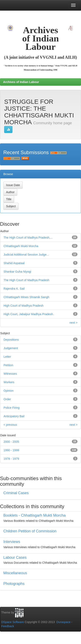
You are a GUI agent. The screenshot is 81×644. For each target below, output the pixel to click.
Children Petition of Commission (30, 531)
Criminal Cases (16, 493)
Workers (9, 382)
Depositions (11, 340)
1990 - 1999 (11, 450)
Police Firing (12, 408)
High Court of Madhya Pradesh (23, 306)
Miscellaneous (15, 573)
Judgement (11, 348)
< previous (10, 425)
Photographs (14, 584)
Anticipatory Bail (14, 416)
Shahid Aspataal (14, 263)
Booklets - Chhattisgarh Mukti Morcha (34, 515)
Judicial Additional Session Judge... (26, 255)
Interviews (12, 542)
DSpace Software (13, 622)
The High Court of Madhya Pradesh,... (28, 238)
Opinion (9, 391)
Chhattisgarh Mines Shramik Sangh (26, 297)
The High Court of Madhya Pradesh (26, 280)
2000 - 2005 (11, 442)
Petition (8, 365)
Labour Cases (15, 557)
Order (7, 399)
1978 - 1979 (11, 459)
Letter (7, 357)
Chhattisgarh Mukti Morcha (21, 246)
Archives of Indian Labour (21, 82)
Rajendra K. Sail (14, 289)
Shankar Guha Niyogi (17, 272)
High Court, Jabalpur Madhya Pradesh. (29, 314)
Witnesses (10, 374)
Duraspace (64, 622)
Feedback (8, 626)
